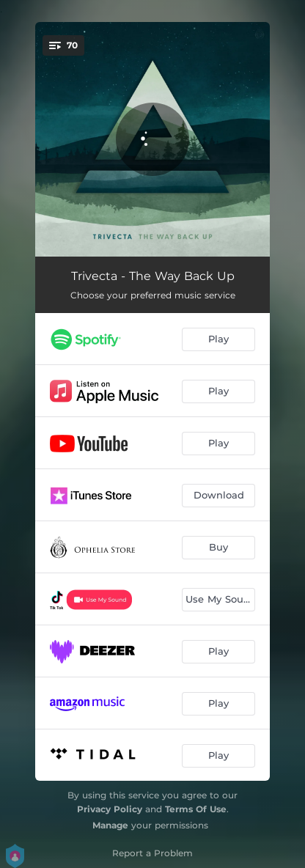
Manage (110, 825)
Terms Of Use (196, 809)
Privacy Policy (110, 809)
